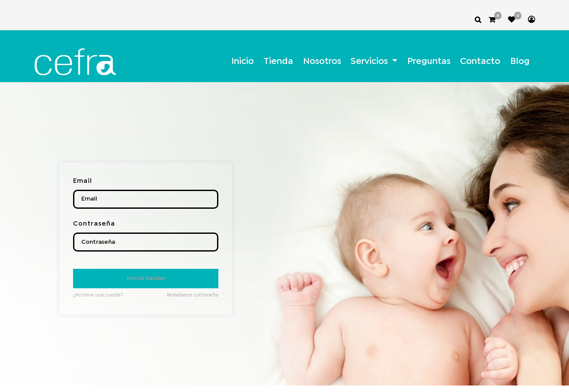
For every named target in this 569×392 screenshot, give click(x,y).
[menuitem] (243, 62)
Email (83, 181)
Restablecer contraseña (193, 295)
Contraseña (94, 224)
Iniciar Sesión (146, 278)
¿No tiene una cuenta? (98, 295)
